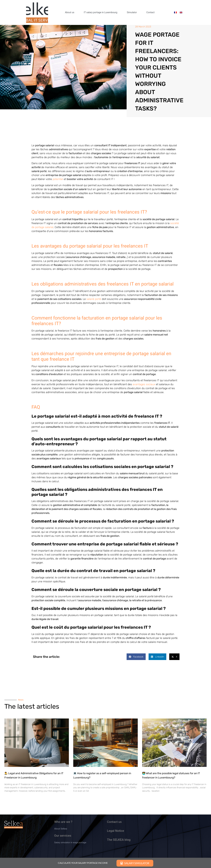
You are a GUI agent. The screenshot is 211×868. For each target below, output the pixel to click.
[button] (136, 657)
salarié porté (94, 299)
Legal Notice (116, 831)
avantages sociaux (144, 384)
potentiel (58, 179)
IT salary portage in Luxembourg (101, 12)
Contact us (114, 822)
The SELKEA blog (119, 840)
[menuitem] (175, 13)
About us (70, 12)
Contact (150, 12)
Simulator (132, 12)
